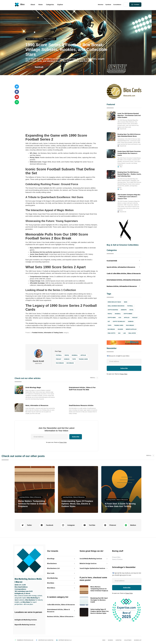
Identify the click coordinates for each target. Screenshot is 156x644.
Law (124, 333)
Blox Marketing (49, 640)
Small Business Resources (116, 306)
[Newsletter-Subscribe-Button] (127, 588)
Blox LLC (69, 640)
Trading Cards (83, 359)
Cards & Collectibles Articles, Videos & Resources (41, 39)
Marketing (119, 640)
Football (59, 355)
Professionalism (28, 640)
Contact (137, 4)
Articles (83, 355)
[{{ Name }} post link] (100, 589)
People (67, 355)
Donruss (67, 359)
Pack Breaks (60, 363)
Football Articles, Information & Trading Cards (47, 333)
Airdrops (124, 310)
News (126, 302)
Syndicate (108, 5)
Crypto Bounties (113, 310)
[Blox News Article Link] (62, 568)
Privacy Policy (63, 442)
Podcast (59, 359)
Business (110, 640)
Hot (109, 322)
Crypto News (112, 318)
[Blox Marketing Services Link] (62, 578)
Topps (74, 359)
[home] (20, 5)
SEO (119, 333)
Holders (120, 329)
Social (131, 310)
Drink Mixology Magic (114, 302)
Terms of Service (117, 559)
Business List (138, 640)
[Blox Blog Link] (62, 559)
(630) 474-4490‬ (20, 585)
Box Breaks (70, 363)
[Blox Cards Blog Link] (62, 573)
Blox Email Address (21, 587)
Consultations (117, 5)
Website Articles (131, 329)
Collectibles (128, 640)
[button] (40, 5)
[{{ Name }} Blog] (84, 590)
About (33, 5)
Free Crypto (112, 333)
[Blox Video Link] (62, 588)
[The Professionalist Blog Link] (62, 564)
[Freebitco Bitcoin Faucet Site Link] (124, 343)
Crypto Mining (128, 314)
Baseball (75, 355)
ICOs (120, 318)
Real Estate (132, 333)
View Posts (38, 364)
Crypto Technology (119, 322)
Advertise (101, 5)
